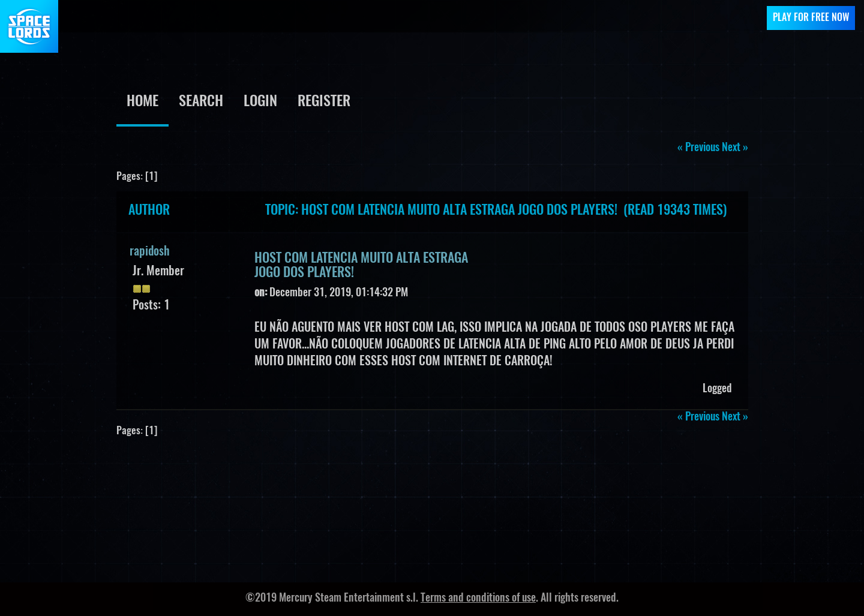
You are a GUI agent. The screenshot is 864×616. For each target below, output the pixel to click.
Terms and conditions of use (478, 599)
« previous (698, 148)
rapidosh (150, 252)
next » (735, 148)
